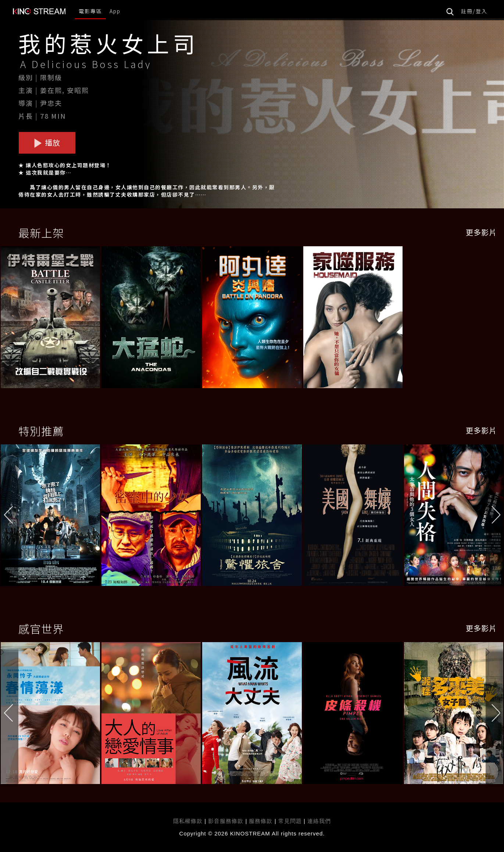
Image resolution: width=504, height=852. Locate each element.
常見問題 (290, 821)
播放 (47, 142)
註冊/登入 (474, 11)
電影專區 (90, 11)
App (115, 11)
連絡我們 (319, 821)
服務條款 (262, 821)
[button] (495, 517)
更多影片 (481, 232)
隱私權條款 (188, 821)
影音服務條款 (226, 821)
